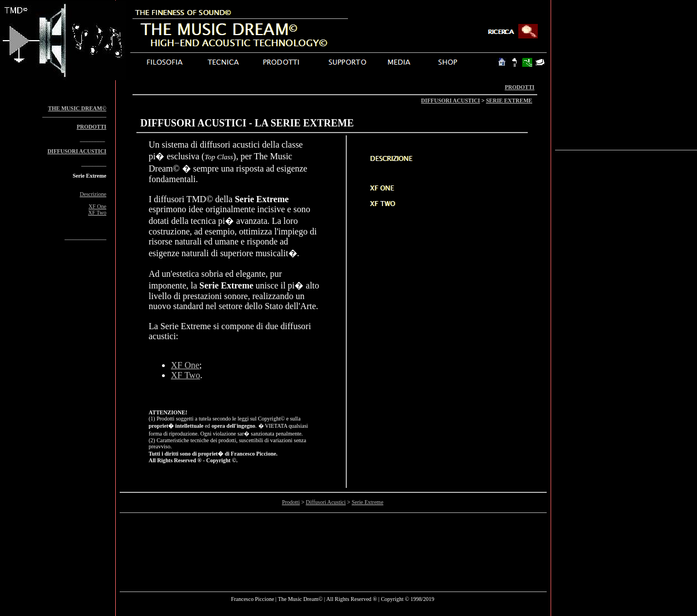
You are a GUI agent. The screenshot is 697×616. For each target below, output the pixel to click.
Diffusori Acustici (326, 502)
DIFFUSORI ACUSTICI (450, 101)
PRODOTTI (520, 87)
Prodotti (291, 502)
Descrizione (93, 194)
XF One (97, 206)
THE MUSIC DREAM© (77, 108)
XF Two (97, 212)
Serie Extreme (368, 502)
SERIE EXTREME (509, 101)
